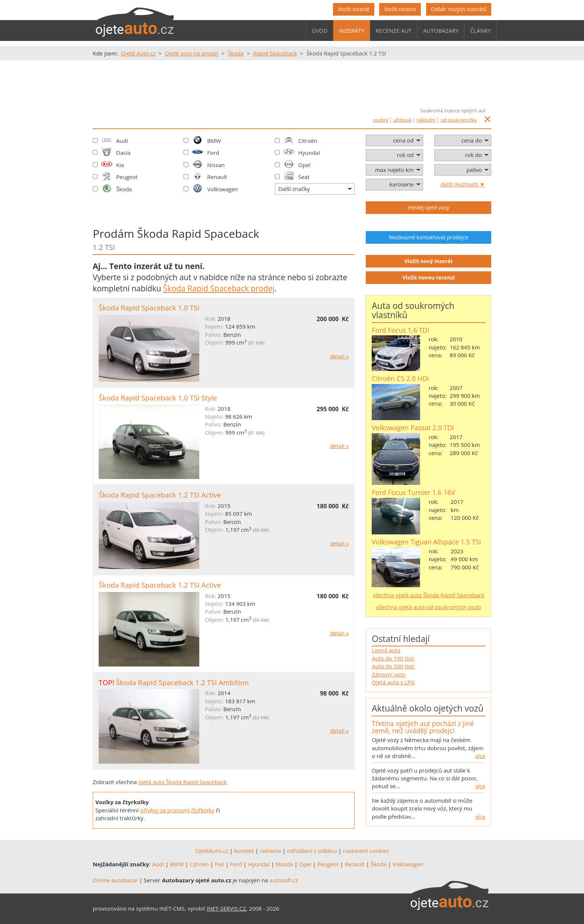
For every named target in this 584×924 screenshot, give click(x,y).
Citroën (308, 141)
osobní (381, 120)
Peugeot (127, 177)
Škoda (124, 189)
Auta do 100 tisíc (393, 658)
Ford (213, 153)
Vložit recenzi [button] (400, 9)
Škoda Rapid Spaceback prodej (219, 288)
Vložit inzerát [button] (353, 9)
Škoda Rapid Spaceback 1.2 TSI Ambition (182, 682)
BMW (214, 141)
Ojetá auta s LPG (393, 682)
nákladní (426, 120)
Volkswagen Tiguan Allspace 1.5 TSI (426, 542)
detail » (339, 356)
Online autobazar (115, 880)
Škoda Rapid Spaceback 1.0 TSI (149, 308)
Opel (304, 165)
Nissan (216, 165)
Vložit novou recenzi (429, 277)
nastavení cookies (366, 851)
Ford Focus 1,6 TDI (400, 330)
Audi (122, 141)
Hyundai (309, 153)
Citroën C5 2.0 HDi (400, 378)
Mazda (284, 864)
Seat (304, 177)
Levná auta (386, 650)
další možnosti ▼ (463, 184)
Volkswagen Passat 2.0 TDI (413, 428)
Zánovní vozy (389, 674)
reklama (271, 851)
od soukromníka (459, 120)
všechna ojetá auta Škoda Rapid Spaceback (429, 595)
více (480, 756)
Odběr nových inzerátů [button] (459, 9)
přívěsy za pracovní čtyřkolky (177, 810)
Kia (120, 165)
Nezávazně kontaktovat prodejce (429, 237)
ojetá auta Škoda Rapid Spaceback (182, 782)
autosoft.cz (284, 880)
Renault (217, 177)
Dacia (123, 153)
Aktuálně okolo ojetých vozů (427, 708)
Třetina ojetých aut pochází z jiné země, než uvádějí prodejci (423, 727)
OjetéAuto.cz (212, 851)
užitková (402, 120)
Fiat (220, 864)
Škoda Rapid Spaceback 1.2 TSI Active (160, 495)
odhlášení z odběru (312, 851)
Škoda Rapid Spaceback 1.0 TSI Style (158, 398)
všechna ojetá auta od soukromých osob (429, 607)
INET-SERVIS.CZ (226, 908)
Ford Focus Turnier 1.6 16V (413, 492)
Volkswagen (223, 189)
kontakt (244, 851)
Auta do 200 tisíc (393, 666)
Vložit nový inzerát (429, 261)
